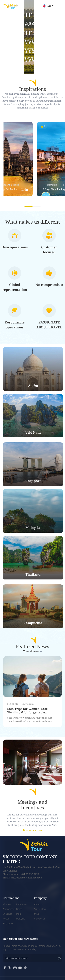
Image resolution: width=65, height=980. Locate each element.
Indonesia (21, 904)
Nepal (6, 919)
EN (47, 6)
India (19, 914)
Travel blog (40, 909)
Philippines (9, 909)
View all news (33, 651)
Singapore (8, 923)
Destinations (11, 898)
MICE (37, 914)
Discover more (33, 830)
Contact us (40, 919)
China (19, 909)
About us (39, 904)
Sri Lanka (7, 914)
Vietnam (7, 904)
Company (40, 898)
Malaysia (21, 919)
